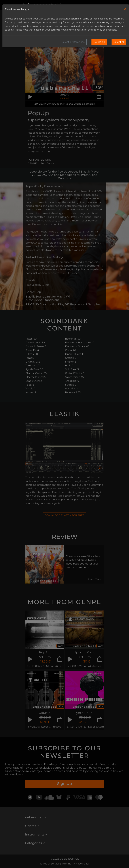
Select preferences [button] (73, 42)
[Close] (125, 9)
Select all (119, 42)
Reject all (99, 42)
